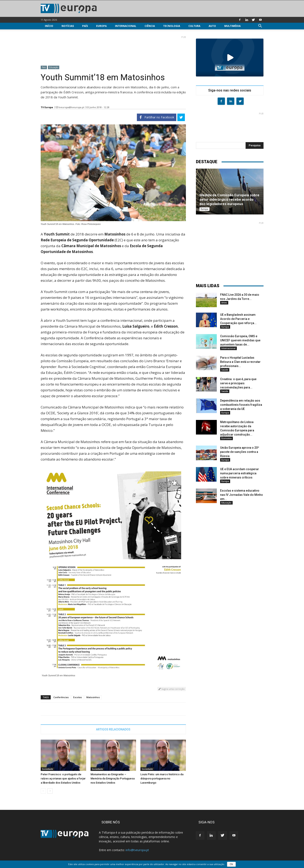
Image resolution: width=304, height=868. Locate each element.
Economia (226, 438)
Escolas (78, 697)
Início (49, 26)
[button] (260, 26)
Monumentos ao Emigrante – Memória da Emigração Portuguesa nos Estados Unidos (113, 778)
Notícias (68, 26)
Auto (212, 26)
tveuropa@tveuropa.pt (71, 107)
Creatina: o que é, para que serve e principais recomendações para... (238, 383)
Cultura (194, 26)
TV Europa (47, 107)
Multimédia (232, 26)
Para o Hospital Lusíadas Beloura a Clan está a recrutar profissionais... (240, 362)
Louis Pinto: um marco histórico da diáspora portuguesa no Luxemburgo (162, 778)
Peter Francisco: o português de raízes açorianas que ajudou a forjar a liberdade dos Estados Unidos (63, 778)
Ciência (150, 26)
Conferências (61, 697)
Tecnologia (172, 26)
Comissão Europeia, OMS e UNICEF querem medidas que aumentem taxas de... (240, 340)
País (85, 26)
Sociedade (47, 769)
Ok (231, 864)
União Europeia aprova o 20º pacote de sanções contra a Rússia (240, 452)
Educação (54, 67)
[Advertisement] (113, 49)
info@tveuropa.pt (137, 850)
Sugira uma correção (172, 689)
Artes (224, 303)
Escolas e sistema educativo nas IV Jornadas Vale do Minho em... (242, 495)
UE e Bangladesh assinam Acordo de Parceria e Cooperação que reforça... (238, 319)
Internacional (126, 26)
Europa (101, 26)
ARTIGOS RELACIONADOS (113, 729)
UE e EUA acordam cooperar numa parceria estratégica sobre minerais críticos (240, 473)
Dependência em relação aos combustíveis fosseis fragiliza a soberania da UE (241, 405)
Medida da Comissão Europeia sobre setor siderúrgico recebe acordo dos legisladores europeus (229, 199)
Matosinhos (93, 697)
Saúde (225, 370)
